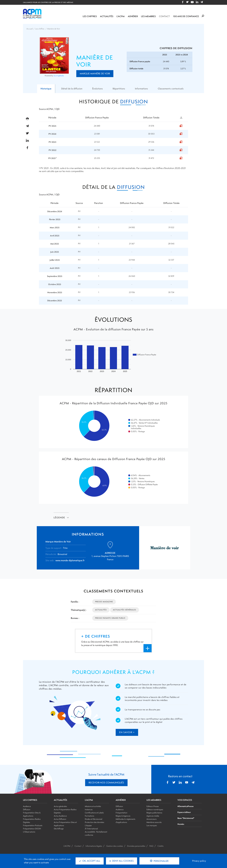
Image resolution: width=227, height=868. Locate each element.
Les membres (148, 16)
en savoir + (127, 732)
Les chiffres (90, 16)
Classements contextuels (171, 89)
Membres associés (154, 822)
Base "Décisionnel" (186, 818)
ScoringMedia (59, 76)
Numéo (181, 824)
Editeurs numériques (155, 809)
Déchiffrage (59, 829)
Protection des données (94, 822)
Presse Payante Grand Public (110, 618)
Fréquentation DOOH (32, 829)
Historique (46, 89)
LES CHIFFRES (30, 800)
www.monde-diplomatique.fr (70, 560)
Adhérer (133, 16)
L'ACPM (121, 16)
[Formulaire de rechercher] (203, 16)
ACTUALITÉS (61, 800)
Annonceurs (152, 819)
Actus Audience (60, 816)
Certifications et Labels (94, 813)
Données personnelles (136, 846)
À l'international (91, 829)
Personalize (161, 861)
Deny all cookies (122, 861)
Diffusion (27, 809)
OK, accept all (90, 861)
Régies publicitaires (154, 813)
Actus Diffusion (60, 819)
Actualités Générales (125, 610)
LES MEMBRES (154, 800)
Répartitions (119, 89)
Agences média (153, 816)
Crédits (160, 846)
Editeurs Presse (153, 806)
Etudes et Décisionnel (94, 819)
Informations (141, 89)
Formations (89, 816)
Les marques (152, 825)
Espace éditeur (184, 812)
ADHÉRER (121, 800)
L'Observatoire (29, 832)
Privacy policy (199, 861)
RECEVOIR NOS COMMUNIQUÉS (106, 783)
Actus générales (60, 806)
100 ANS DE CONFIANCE (186, 16)
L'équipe (88, 825)
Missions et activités (93, 806)
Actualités (107, 16)
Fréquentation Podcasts (33, 825)
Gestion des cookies (115, 846)
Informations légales (94, 846)
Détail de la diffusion (72, 89)
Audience (27, 806)
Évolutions (98, 89)
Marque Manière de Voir (95, 74)
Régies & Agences (123, 816)
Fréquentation (121, 813)
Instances (89, 809)
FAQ (151, 846)
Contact (164, 16)
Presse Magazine (104, 602)
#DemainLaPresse (186, 806)
